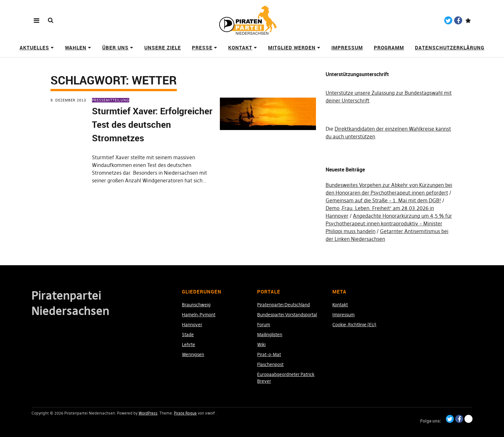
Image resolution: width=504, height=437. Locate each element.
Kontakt (240, 48)
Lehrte (189, 345)
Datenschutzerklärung (450, 48)
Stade (188, 335)
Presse (202, 48)
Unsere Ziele (163, 48)
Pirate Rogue (185, 413)
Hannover (192, 325)
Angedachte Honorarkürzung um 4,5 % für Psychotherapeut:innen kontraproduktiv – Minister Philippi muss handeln (389, 223)
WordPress (148, 413)
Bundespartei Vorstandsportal (287, 315)
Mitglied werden (292, 48)
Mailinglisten (270, 335)
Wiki (261, 345)
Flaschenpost (270, 364)
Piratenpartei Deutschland (283, 305)
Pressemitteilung (111, 100)
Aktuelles (34, 48)
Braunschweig (196, 305)
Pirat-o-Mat (269, 354)
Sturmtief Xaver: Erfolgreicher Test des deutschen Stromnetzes (152, 124)
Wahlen (76, 48)
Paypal (468, 20)
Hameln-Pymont (199, 315)
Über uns (115, 48)
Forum (264, 325)
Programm (389, 48)
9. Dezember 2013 (68, 100)
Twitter (448, 20)
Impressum (347, 48)
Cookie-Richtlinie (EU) (354, 325)
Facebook (458, 20)
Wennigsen (193, 354)
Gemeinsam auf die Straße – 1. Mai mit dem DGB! (383, 200)
